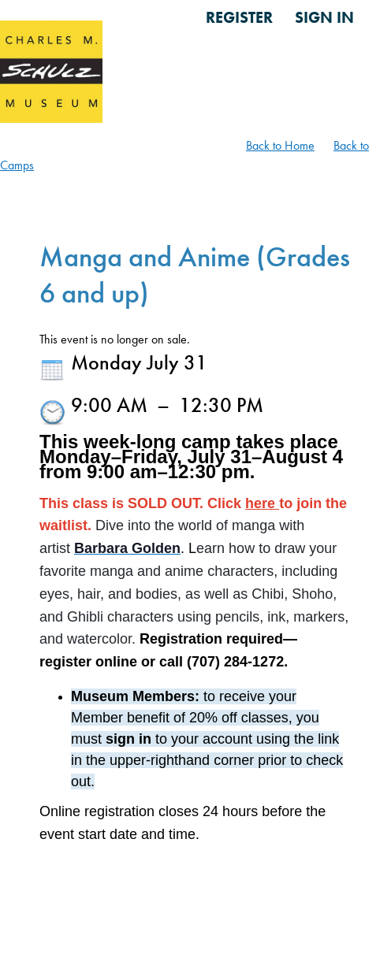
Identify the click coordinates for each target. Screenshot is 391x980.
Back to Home (280, 145)
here (260, 503)
